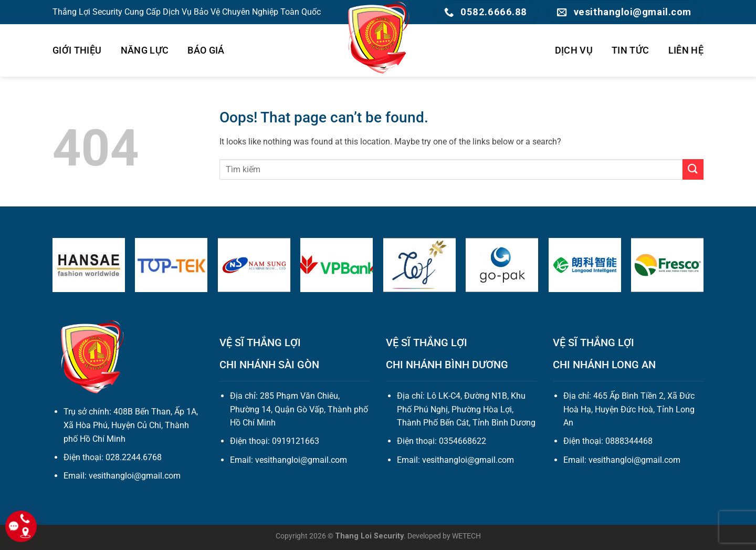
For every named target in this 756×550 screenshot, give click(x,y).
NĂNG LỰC (145, 50)
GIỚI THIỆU (77, 50)
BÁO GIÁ (206, 50)
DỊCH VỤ (574, 50)
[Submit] (693, 169)
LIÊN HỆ (686, 50)
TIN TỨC (630, 50)
